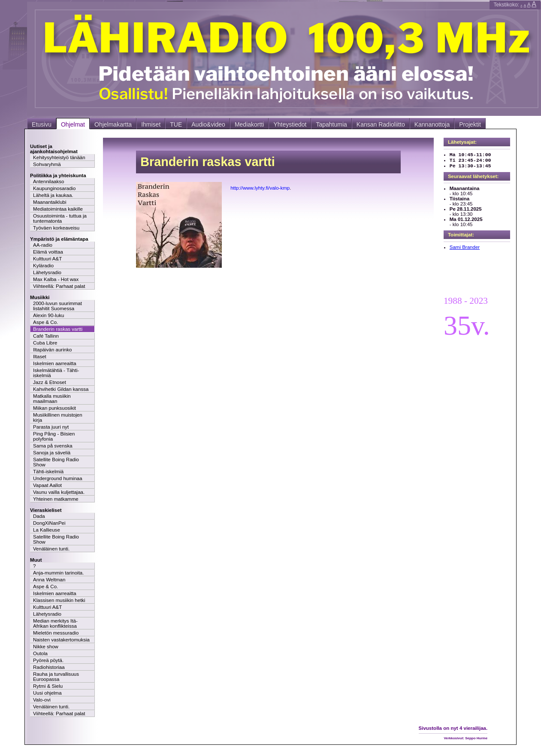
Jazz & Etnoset (50, 382)
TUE (176, 124)
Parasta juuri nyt (51, 427)
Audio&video (208, 124)
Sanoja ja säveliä (52, 453)
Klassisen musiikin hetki (59, 600)
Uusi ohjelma (47, 693)
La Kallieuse (47, 530)
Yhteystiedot (290, 124)
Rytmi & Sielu (48, 686)
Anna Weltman (49, 580)
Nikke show (46, 647)
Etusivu (42, 124)
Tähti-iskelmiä (48, 472)
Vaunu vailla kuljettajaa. (59, 492)
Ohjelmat (73, 124)
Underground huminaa (58, 478)
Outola (40, 653)
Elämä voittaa (48, 252)
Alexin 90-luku (48, 315)
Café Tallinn (46, 336)
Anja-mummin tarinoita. (58, 573)
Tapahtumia (331, 124)
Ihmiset (151, 124)
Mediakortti (249, 124)
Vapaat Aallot (47, 485)
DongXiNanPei (49, 523)
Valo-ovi (42, 700)
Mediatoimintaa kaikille (58, 209)
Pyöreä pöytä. (48, 660)
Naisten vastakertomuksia (61, 640)
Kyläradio (43, 266)
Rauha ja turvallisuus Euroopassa (56, 677)
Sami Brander (465, 247)
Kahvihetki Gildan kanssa (61, 389)
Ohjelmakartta (113, 124)
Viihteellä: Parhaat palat (59, 286)
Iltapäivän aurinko (52, 350)
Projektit (470, 124)
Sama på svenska (53, 446)
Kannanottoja (432, 124)
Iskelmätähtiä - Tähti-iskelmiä (56, 373)
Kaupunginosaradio (54, 188)
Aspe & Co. (45, 322)
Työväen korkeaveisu (56, 228)
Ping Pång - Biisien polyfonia (54, 436)
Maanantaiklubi (50, 202)
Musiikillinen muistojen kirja (58, 417)
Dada (39, 516)
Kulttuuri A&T (47, 259)
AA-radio (43, 245)
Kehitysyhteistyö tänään (59, 157)
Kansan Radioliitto (381, 124)
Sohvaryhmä (47, 164)
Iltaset (40, 357)
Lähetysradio (47, 272)
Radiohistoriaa (49, 667)
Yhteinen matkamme (56, 499)
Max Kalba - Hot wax (56, 279)
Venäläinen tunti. (51, 549)
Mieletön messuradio (56, 633)
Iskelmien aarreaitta (55, 363)
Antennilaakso (48, 181)
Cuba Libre (45, 343)
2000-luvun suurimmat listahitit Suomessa (57, 306)
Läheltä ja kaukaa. (53, 195)
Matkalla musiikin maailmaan (52, 399)
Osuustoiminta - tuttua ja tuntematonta (60, 218)
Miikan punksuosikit (54, 408)
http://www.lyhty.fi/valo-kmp (260, 188)
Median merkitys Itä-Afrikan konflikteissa (55, 623)
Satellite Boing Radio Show (56, 462)
